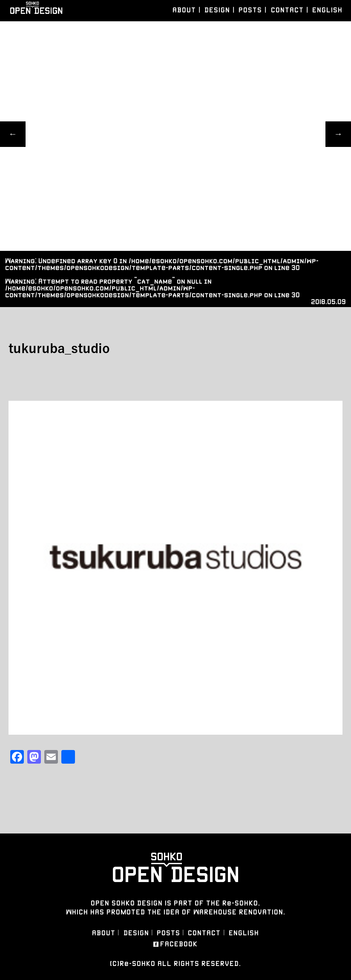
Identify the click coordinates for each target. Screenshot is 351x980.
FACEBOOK (179, 944)
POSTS (250, 10)
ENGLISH (327, 10)
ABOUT (184, 10)
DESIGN (217, 10)
